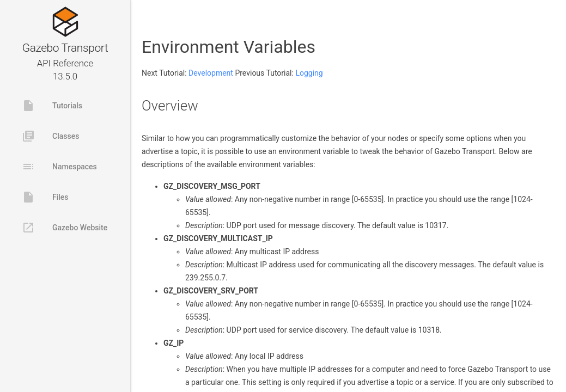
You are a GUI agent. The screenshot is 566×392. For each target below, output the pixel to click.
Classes (50, 136)
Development (211, 73)
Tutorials (52, 106)
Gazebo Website (65, 228)
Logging (309, 73)
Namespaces (59, 167)
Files (45, 197)
